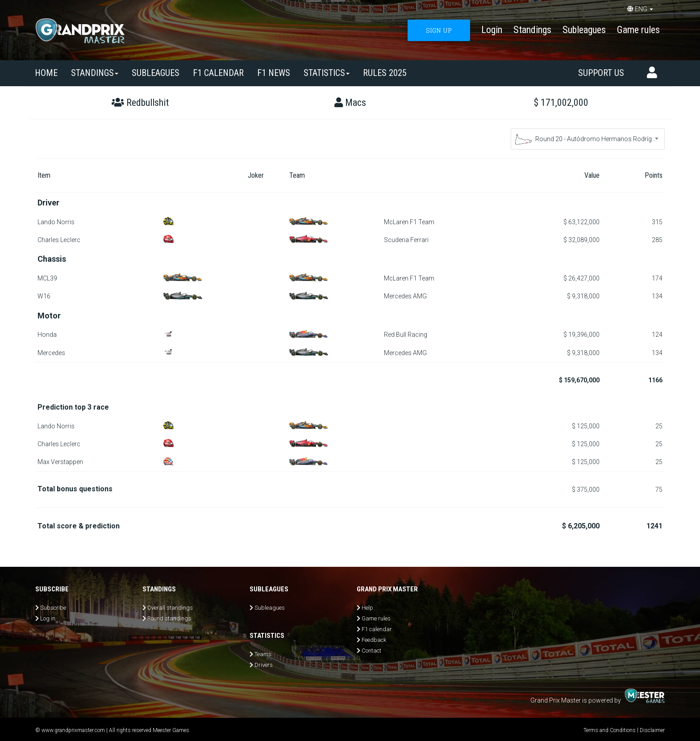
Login (492, 30)
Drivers (264, 665)
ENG (640, 9)
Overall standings (170, 608)
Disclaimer (652, 730)
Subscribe (53, 608)
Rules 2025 (385, 73)
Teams (263, 654)
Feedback (374, 640)
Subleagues (584, 30)
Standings (532, 30)
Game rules (638, 30)
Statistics (327, 73)
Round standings (169, 618)
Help (367, 608)
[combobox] (588, 139)
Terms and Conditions (610, 730)
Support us (601, 73)
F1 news (274, 73)
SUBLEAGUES (156, 73)
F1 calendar (218, 73)
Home (46, 73)
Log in (48, 618)
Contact (371, 651)
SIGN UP (439, 30)
